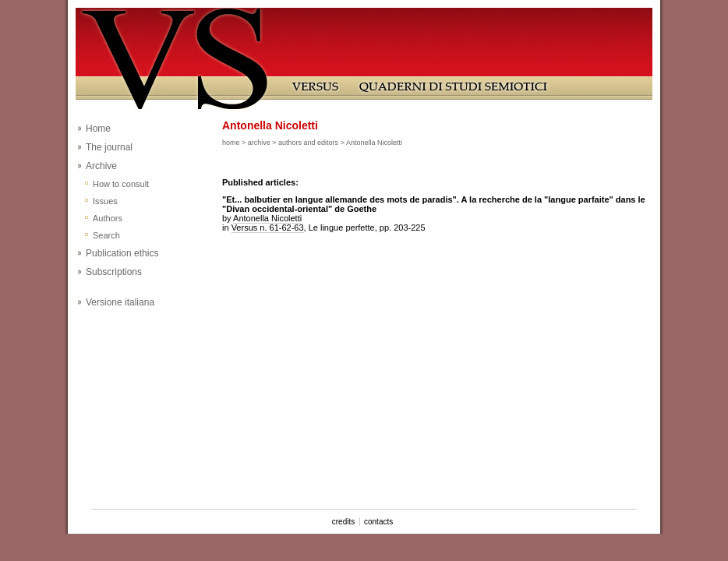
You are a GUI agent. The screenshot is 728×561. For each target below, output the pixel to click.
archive (259, 143)
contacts (378, 522)
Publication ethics (122, 253)
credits (343, 522)
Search (106, 235)
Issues (105, 201)
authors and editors (308, 143)
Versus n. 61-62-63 (268, 228)
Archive (101, 166)
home (231, 143)
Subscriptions (114, 272)
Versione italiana (120, 302)
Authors (108, 218)
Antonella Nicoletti (267, 218)
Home (98, 129)
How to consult (121, 184)
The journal (109, 147)
